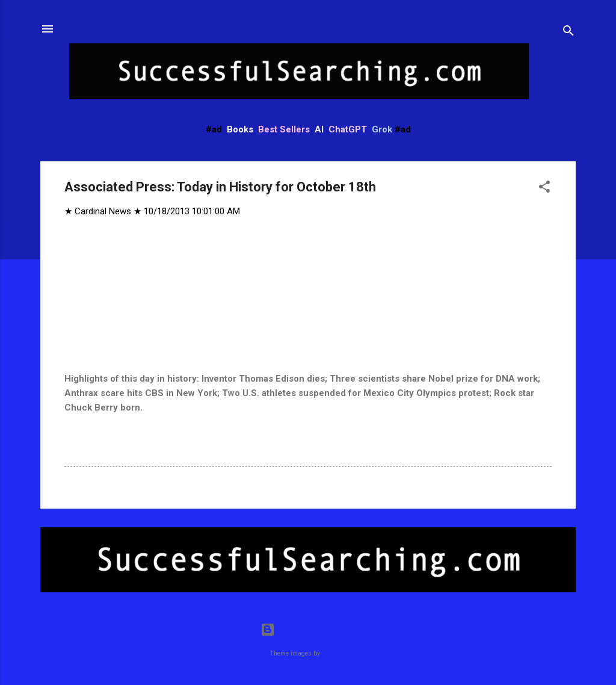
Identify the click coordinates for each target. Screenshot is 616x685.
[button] (544, 189)
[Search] (568, 33)
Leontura (334, 653)
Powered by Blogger (308, 630)
